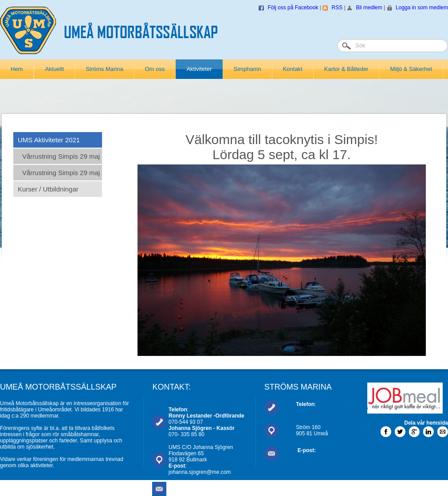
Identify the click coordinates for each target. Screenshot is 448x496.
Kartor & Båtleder (346, 69)
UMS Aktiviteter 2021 (49, 140)
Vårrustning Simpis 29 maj (61, 156)
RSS (337, 8)
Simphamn (248, 69)
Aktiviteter (199, 69)
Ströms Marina (104, 69)
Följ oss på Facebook (293, 8)
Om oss (155, 69)
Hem (17, 69)
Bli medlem (369, 8)
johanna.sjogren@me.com (200, 472)
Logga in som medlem (422, 8)
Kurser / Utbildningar (48, 189)
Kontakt (293, 69)
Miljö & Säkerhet (411, 69)
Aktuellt (54, 69)
